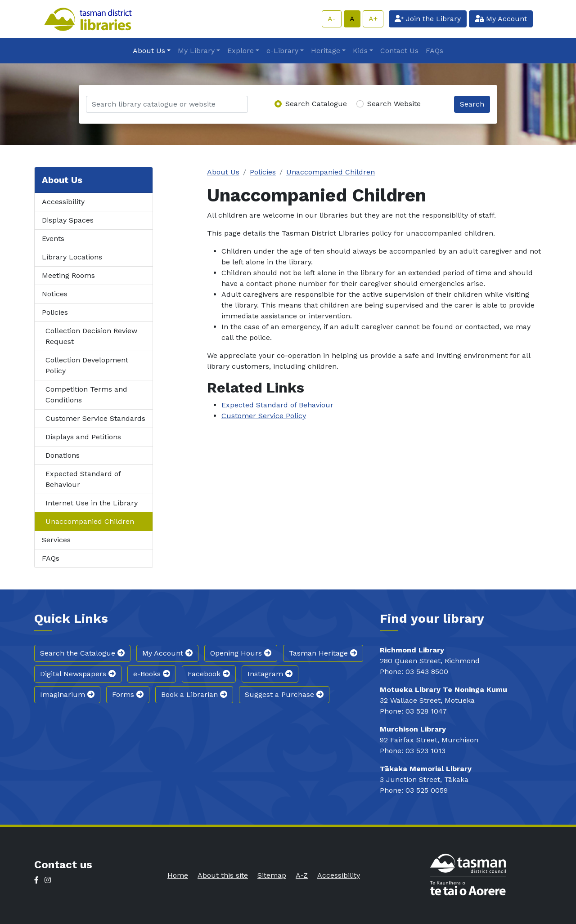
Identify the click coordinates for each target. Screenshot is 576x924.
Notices (55, 294)
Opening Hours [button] (241, 653)
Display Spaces (68, 220)
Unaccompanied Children (90, 521)
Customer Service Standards (95, 418)
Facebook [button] (209, 674)
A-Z (302, 875)
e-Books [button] (152, 674)
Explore (241, 51)
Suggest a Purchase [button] (284, 694)
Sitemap (272, 875)
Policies (55, 312)
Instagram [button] (270, 674)
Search (472, 104)
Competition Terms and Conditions (86, 395)
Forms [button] (128, 694)
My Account (501, 19)
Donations (63, 455)
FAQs (434, 51)
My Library (196, 51)
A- (332, 19)
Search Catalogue (316, 104)
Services (56, 540)
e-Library (282, 51)
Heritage (326, 51)
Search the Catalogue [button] (82, 653)
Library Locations (72, 257)
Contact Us (399, 51)
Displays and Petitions (83, 437)
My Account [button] (167, 653)
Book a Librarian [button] (194, 694)
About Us (149, 51)
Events (53, 239)
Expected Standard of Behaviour (83, 479)
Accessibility (63, 202)
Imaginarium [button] (67, 694)
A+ (373, 19)
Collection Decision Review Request (91, 336)
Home (178, 875)
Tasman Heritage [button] (323, 653)
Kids (360, 51)
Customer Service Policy (264, 416)
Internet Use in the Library (92, 503)
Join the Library (428, 19)
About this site (223, 875)
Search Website (394, 104)
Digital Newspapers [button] (78, 674)
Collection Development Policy (87, 365)
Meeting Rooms (68, 275)
